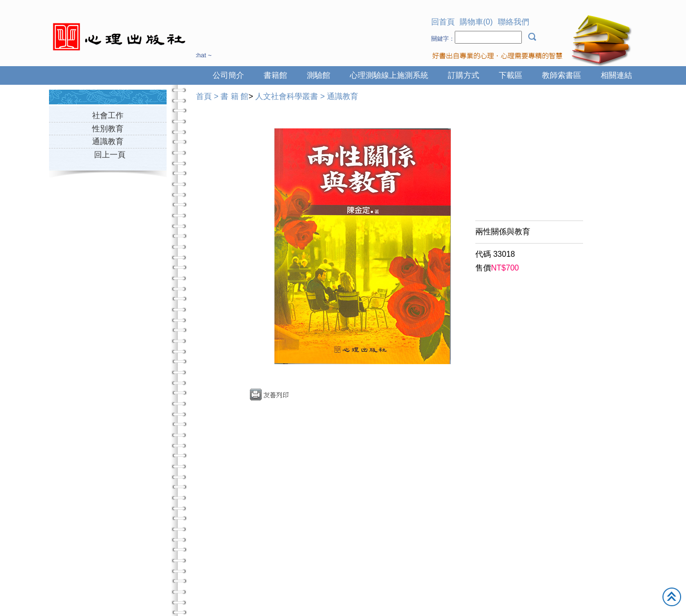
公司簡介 (228, 75)
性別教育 (108, 129)
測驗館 (318, 75)
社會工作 (108, 115)
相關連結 (616, 75)
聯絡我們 (514, 22)
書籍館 (275, 75)
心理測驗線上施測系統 (389, 75)
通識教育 (108, 141)
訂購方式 (464, 75)
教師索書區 (562, 75)
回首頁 (443, 22)
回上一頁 (110, 155)
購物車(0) (476, 22)
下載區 (511, 75)
